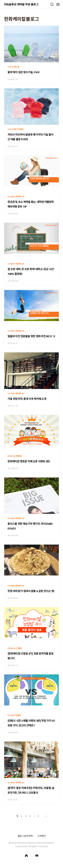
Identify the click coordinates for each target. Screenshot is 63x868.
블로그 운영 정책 (25, 836)
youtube (37, 856)
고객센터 (41, 836)
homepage (26, 856)
